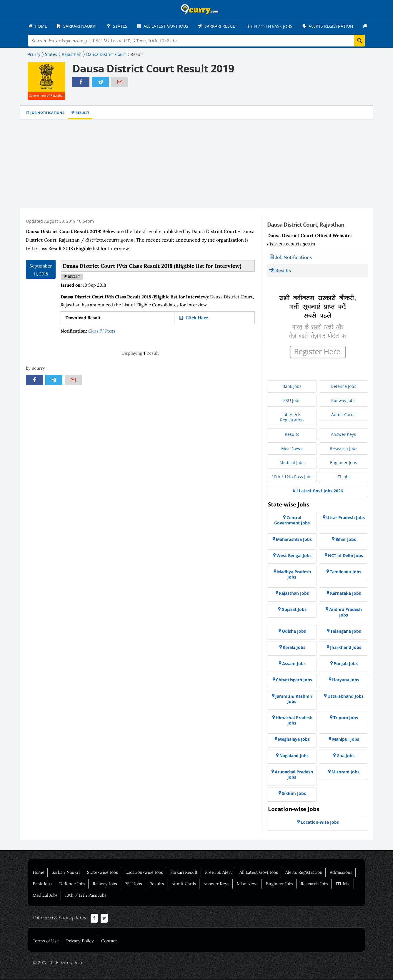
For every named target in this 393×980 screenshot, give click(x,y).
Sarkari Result (184, 873)
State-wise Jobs (103, 873)
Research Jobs (314, 884)
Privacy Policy (80, 941)
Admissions (341, 873)
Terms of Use (46, 941)
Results (83, 113)
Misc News (248, 884)
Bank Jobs (42, 884)
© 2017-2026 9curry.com (58, 963)
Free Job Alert (219, 873)
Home (39, 873)
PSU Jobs (133, 884)
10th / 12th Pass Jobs (86, 896)
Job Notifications (47, 113)
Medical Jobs (45, 896)
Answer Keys (217, 884)
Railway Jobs (105, 884)
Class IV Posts (102, 331)
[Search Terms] (196, 41)
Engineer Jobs (280, 884)
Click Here (196, 318)
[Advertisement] (196, 164)
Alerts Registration (304, 873)
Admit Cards (184, 884)
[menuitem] (38, 26)
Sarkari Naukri (66, 873)
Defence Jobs (72, 884)
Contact (109, 941)
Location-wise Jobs (144, 873)
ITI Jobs (343, 884)
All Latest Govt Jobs (259, 873)
